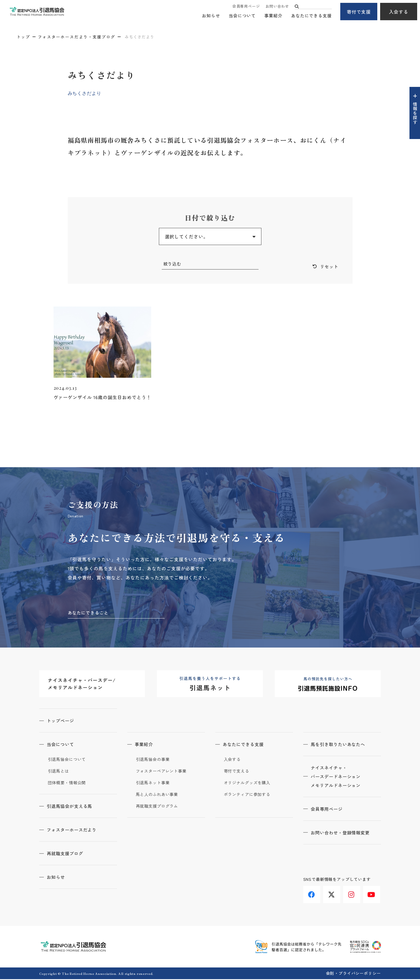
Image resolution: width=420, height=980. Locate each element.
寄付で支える (237, 772)
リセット (329, 267)
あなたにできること (90, 613)
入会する (399, 12)
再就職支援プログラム (158, 807)
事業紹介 (273, 16)
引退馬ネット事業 (154, 783)
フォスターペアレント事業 (163, 772)
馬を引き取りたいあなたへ (341, 745)
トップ (23, 37)
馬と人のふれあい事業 (158, 795)
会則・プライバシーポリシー (354, 974)
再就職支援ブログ (67, 854)
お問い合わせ (277, 6)
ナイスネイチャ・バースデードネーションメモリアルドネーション (338, 778)
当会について (242, 16)
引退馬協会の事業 (154, 760)
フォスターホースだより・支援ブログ (77, 37)
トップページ (62, 721)
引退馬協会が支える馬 (72, 807)
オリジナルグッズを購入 (249, 783)
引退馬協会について (68, 760)
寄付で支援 (359, 12)
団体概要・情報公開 (68, 783)
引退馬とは (59, 772)
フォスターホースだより (74, 830)
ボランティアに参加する (249, 795)
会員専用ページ (246, 6)
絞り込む (173, 264)
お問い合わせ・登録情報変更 (343, 834)
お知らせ (211, 16)
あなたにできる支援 (311, 16)
